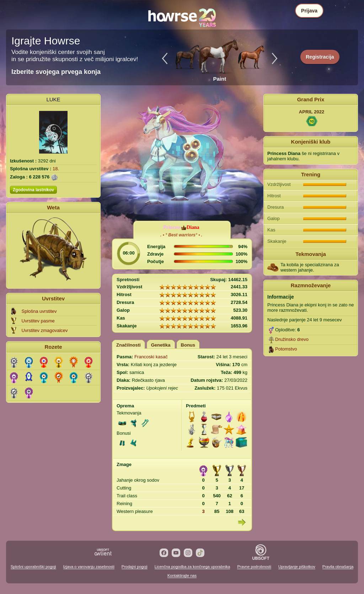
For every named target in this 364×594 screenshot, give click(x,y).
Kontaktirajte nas (182, 576)
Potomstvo (286, 349)
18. (56, 169)
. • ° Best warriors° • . (181, 235)
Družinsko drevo (292, 339)
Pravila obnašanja (338, 567)
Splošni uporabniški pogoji (33, 567)
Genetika (161, 345)
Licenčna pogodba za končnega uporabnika (192, 567)
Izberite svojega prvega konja (56, 72)
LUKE (53, 99)
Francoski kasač (151, 357)
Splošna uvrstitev (39, 311)
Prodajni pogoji (135, 567)
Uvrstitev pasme (38, 321)
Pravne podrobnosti (254, 567)
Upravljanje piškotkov (297, 567)
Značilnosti (129, 345)
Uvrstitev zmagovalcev (45, 330)
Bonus (188, 345)
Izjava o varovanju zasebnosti (89, 567)
